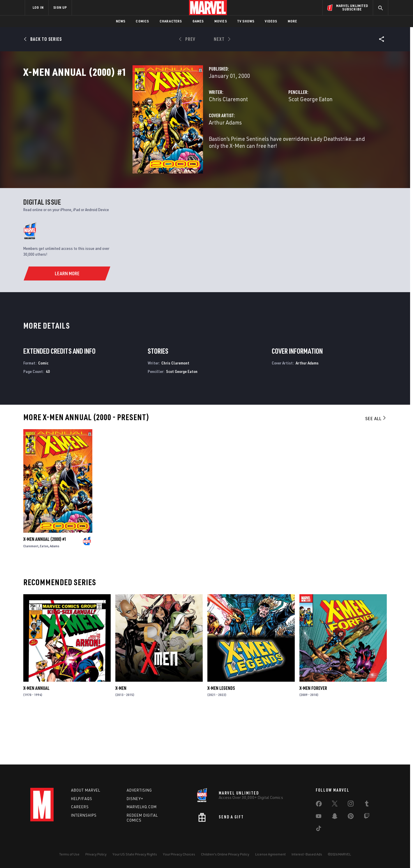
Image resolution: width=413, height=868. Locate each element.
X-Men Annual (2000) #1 (45, 588)
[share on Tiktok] (319, 830)
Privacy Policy (96, 854)
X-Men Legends (221, 737)
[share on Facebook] (319, 805)
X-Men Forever (313, 737)
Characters (171, 21)
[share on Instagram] (351, 805)
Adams (55, 595)
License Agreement (270, 854)
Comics (142, 21)
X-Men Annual (36, 737)
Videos (271, 21)
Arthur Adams (149, 148)
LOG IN (38, 7)
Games (198, 21)
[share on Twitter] (335, 805)
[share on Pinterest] (351, 817)
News (121, 21)
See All (376, 467)
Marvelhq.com (142, 807)
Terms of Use (69, 854)
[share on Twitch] (367, 817)
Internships (84, 815)
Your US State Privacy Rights (135, 854)
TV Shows (246, 21)
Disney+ (135, 799)
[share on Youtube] (319, 817)
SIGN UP (60, 7)
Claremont (31, 595)
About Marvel (86, 790)
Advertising (139, 790)
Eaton (44, 595)
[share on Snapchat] (335, 817)
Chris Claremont (152, 125)
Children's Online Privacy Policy (225, 854)
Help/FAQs (82, 799)
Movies (221, 21)
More (293, 21)
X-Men (121, 737)
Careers (80, 807)
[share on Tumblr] (367, 805)
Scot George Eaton (272, 125)
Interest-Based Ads (307, 854)
